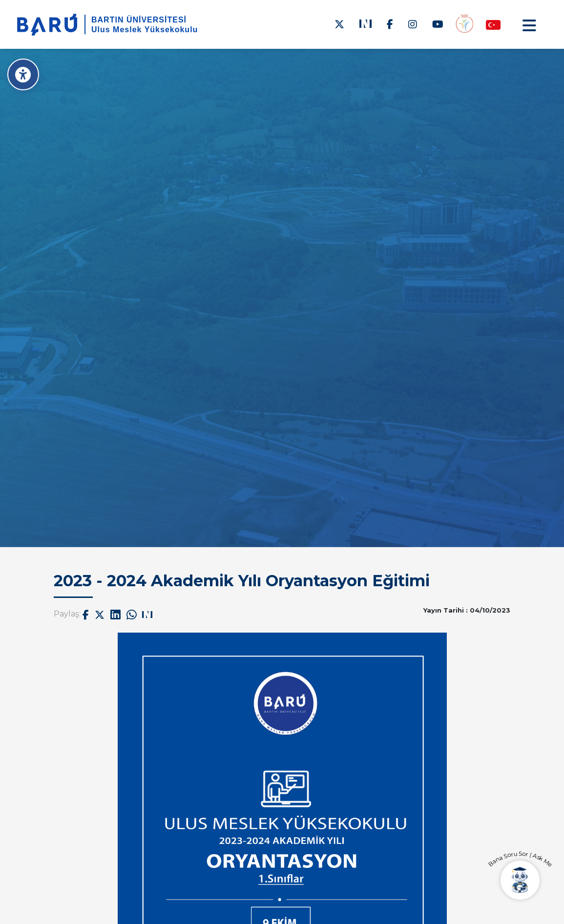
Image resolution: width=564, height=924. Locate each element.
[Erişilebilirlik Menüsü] (23, 74)
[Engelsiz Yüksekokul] (464, 24)
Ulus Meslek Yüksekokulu (145, 30)
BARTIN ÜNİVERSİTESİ (139, 20)
